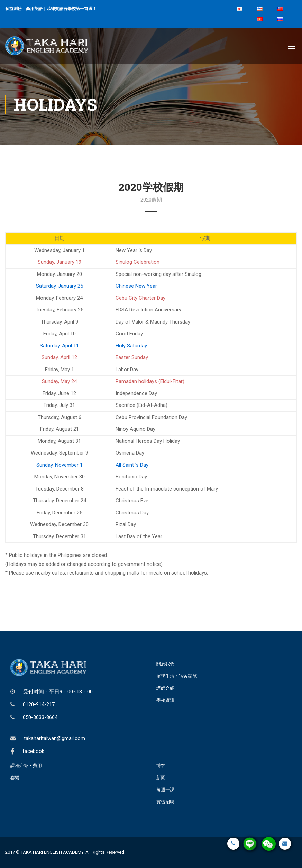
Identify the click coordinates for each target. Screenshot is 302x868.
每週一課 (165, 790)
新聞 (161, 778)
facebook (33, 751)
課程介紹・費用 (26, 766)
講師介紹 (165, 688)
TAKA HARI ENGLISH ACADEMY (52, 852)
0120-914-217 (39, 704)
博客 (161, 766)
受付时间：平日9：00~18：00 (58, 692)
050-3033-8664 (40, 717)
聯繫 (15, 778)
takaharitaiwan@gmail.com (54, 738)
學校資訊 (165, 700)
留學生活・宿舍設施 (177, 676)
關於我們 (165, 664)
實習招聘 (165, 802)
